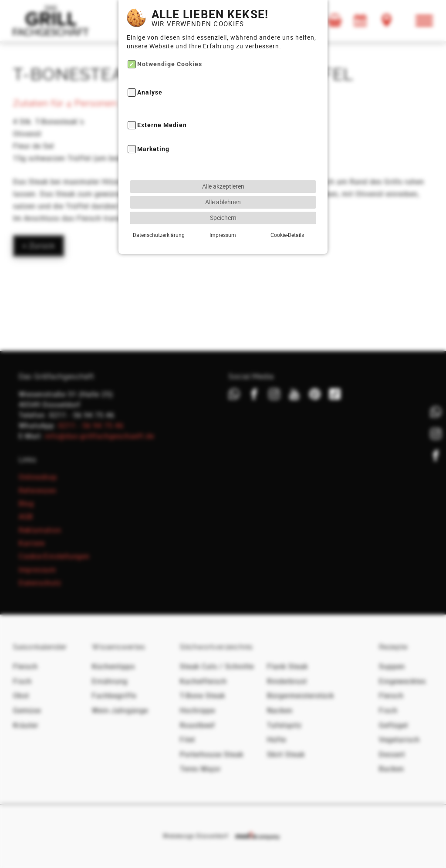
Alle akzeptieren (223, 168)
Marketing (153, 131)
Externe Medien (162, 107)
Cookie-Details (287, 216)
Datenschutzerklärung (159, 216)
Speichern (223, 199)
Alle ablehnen (223, 184)
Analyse (150, 75)
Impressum (223, 216)
